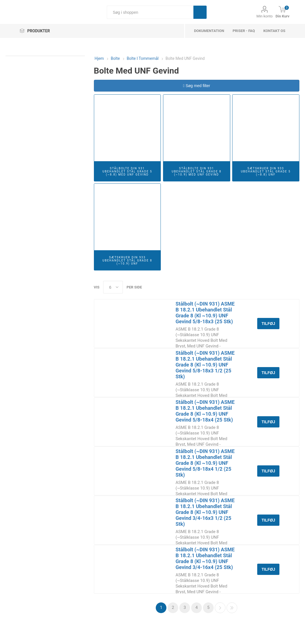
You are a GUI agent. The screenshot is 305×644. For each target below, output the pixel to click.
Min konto (265, 16)
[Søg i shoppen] (150, 12)
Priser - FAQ (244, 31)
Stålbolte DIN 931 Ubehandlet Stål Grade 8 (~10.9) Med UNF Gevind (197, 171)
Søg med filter (196, 86)
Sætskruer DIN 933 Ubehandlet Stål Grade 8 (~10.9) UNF (127, 260)
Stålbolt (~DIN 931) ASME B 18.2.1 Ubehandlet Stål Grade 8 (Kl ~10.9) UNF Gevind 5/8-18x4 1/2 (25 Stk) (205, 463)
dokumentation (209, 31)
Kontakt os (274, 31)
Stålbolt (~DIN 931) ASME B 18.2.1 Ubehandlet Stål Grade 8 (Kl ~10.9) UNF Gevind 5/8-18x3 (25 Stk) (205, 313)
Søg (200, 12)
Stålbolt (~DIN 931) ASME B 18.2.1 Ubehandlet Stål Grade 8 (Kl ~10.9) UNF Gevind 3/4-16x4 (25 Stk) (205, 558)
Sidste (232, 608)
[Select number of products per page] (113, 287)
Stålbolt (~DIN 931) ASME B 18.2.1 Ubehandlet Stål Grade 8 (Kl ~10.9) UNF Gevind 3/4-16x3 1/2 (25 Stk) (205, 512)
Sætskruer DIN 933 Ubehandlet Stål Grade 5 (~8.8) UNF (266, 171)
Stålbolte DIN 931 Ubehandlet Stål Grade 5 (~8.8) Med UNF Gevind (127, 171)
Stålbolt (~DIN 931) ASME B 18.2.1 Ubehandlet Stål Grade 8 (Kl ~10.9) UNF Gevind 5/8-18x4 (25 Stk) (205, 411)
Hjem (99, 58)
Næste (220, 608)
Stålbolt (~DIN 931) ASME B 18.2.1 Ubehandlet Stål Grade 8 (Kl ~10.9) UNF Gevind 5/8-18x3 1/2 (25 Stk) (205, 365)
